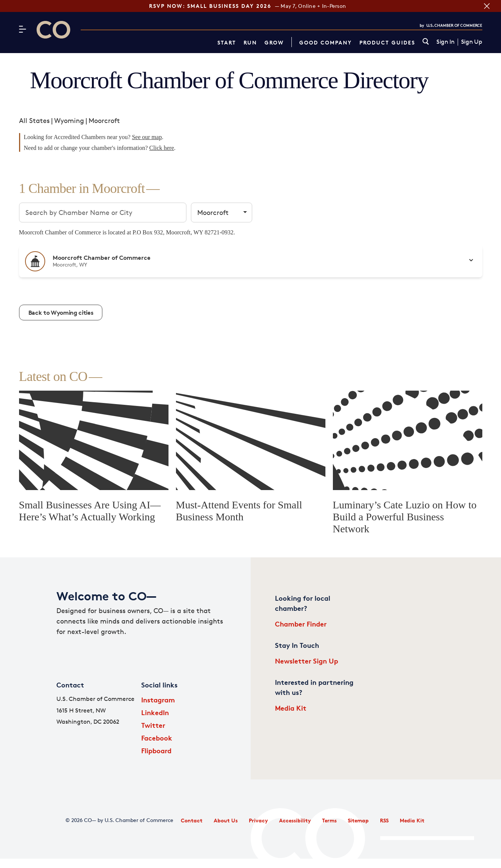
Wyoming (69, 120)
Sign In (446, 42)
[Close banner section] (487, 6)
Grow (274, 42)
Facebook (157, 738)
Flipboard (156, 750)
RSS (384, 820)
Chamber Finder (301, 624)
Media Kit (291, 708)
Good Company (326, 42)
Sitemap (358, 820)
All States (34, 120)
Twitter (153, 725)
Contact (192, 820)
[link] (426, 42)
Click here (162, 148)
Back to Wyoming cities (61, 313)
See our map (147, 137)
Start (227, 42)
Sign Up (472, 42)
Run (250, 42)
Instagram (158, 700)
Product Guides (387, 42)
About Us (226, 820)
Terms (329, 820)
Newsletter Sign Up (307, 661)
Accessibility (295, 820)
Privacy (258, 820)
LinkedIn (155, 712)
